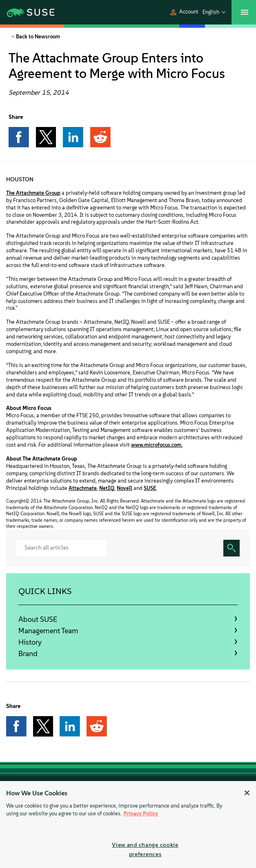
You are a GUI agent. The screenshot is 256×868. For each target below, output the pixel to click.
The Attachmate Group (33, 193)
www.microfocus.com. (157, 445)
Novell (125, 488)
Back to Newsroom (37, 37)
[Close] (247, 793)
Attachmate (83, 488)
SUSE (150, 488)
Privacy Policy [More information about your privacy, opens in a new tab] (141, 813)
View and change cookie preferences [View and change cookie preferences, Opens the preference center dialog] (145, 849)
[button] (184, 12)
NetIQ (107, 488)
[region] (128, 825)
